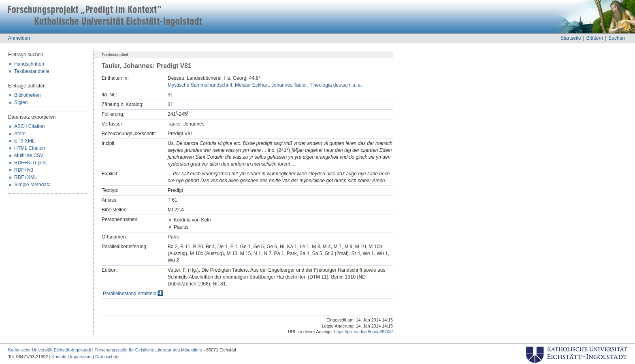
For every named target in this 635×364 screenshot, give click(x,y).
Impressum (81, 357)
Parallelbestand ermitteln (133, 294)
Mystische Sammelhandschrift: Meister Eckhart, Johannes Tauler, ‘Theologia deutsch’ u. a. (265, 85)
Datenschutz (107, 357)
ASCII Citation (29, 126)
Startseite (571, 38)
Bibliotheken (27, 95)
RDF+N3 (24, 170)
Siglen (21, 102)
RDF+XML (26, 177)
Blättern (595, 38)
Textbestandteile (32, 71)
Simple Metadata (32, 185)
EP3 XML (25, 141)
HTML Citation (30, 148)
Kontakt (59, 357)
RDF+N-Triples (30, 163)
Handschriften (29, 64)
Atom (20, 134)
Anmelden (19, 38)
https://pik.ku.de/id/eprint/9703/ (363, 332)
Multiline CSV (29, 155)
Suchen (617, 38)
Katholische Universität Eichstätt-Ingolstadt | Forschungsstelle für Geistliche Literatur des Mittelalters (105, 350)
